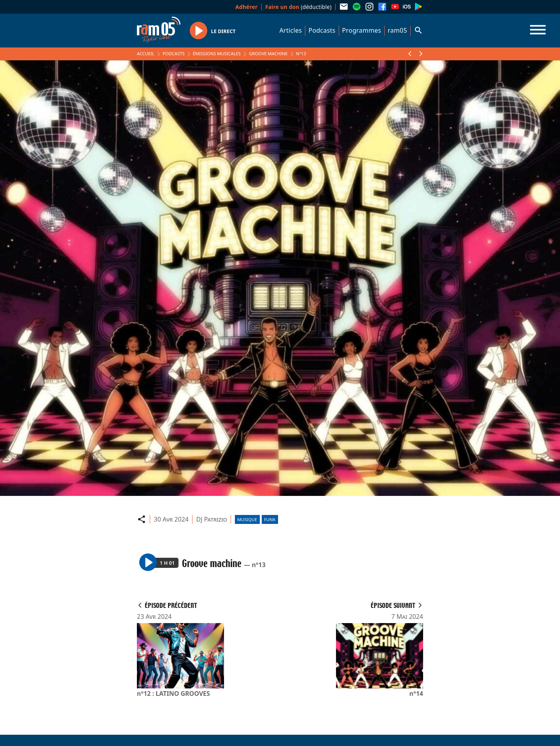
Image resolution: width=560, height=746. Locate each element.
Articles (291, 30)
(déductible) (298, 7)
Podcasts (322, 30)
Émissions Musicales (217, 53)
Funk (270, 519)
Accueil (146, 53)
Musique (247, 519)
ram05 (397, 30)
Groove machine (268, 53)
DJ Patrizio (212, 519)
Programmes (362, 30)
